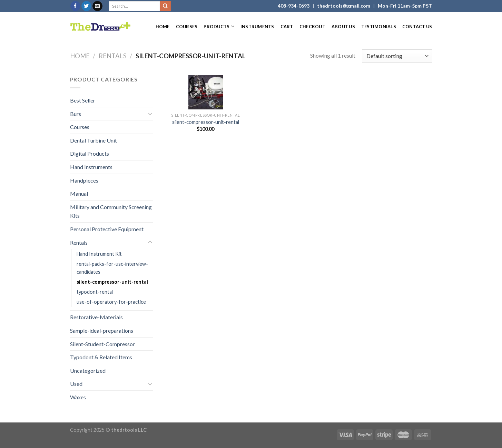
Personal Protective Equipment (107, 229)
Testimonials (379, 27)
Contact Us (417, 27)
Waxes (78, 397)
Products (219, 26)
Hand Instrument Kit (99, 254)
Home (163, 27)
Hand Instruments (91, 167)
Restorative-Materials (96, 317)
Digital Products (90, 153)
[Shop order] (397, 56)
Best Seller (83, 100)
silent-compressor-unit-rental (112, 282)
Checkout (312, 27)
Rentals (113, 56)
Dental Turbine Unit (93, 140)
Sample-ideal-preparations (102, 330)
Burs (76, 114)
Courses (187, 27)
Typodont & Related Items (101, 357)
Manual (79, 193)
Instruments (257, 27)
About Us (343, 27)
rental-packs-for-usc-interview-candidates (112, 268)
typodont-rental (95, 292)
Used (76, 384)
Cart (287, 27)
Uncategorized (88, 371)
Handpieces (84, 180)
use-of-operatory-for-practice (111, 302)
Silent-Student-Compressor (102, 344)
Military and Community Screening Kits (111, 211)
